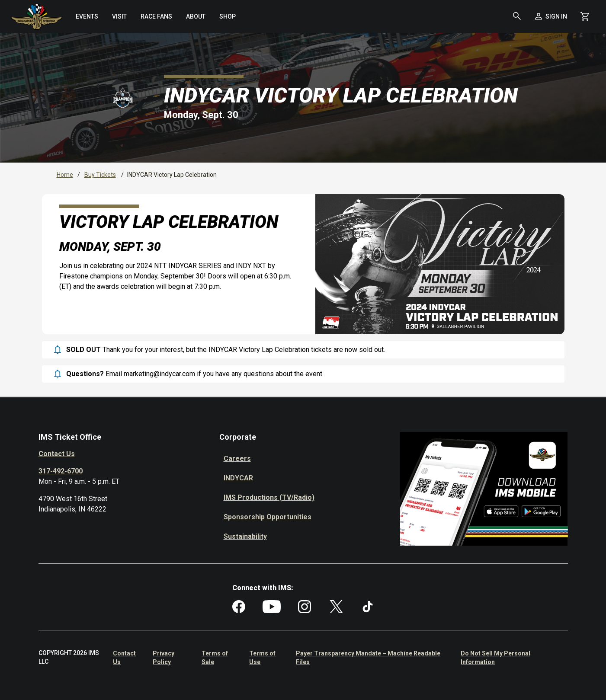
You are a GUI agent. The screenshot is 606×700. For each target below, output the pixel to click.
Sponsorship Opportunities (268, 517)
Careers (237, 459)
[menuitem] (87, 16)
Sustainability (245, 536)
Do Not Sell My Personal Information (495, 658)
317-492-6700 (61, 471)
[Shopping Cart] (585, 16)
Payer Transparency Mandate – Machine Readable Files (368, 658)
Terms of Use (262, 658)
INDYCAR (238, 478)
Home (65, 175)
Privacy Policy (164, 658)
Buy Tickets (100, 175)
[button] (517, 16)
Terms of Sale (215, 658)
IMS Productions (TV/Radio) (269, 497)
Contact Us (57, 454)
